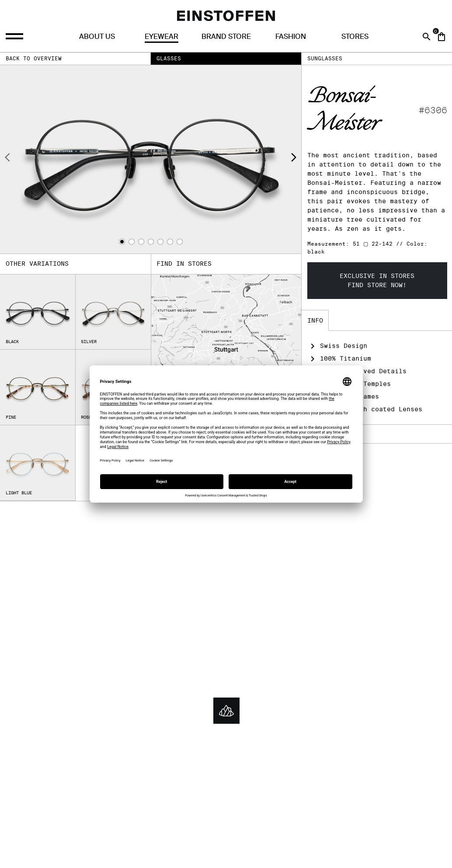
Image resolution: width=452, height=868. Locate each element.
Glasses (169, 58)
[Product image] (151, 159)
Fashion (291, 36)
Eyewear (162, 36)
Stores (355, 36)
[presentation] (7, 159)
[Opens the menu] (16, 36)
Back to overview (34, 58)
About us (97, 36)
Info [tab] (315, 320)
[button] (122, 242)
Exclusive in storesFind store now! (377, 280)
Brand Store (226, 36)
